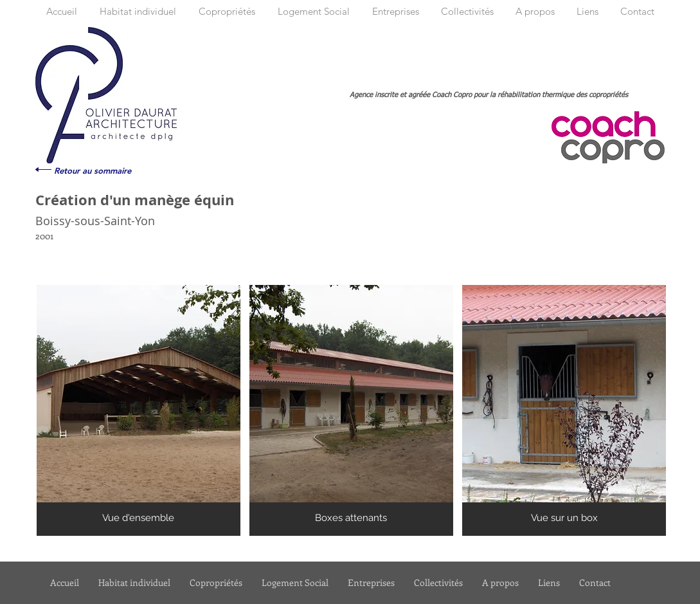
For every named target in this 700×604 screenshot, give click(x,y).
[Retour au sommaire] (93, 170)
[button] (139, 410)
